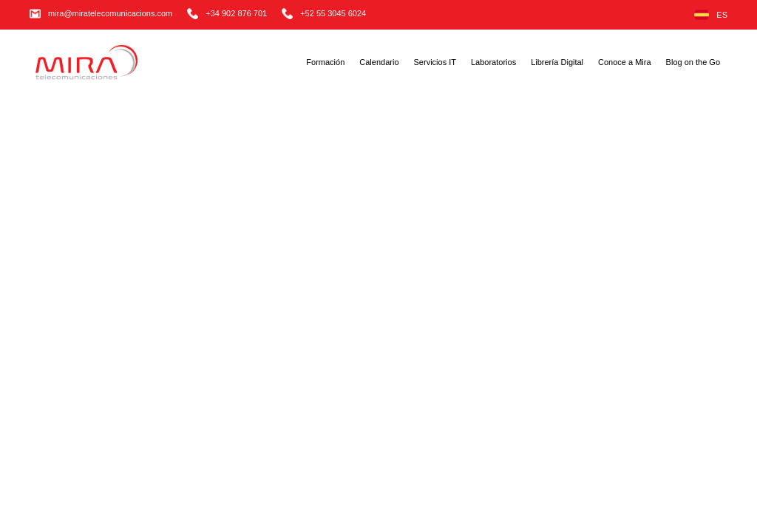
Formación (325, 62)
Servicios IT (435, 62)
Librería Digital (557, 62)
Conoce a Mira (625, 62)
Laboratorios (493, 62)
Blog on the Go (693, 62)
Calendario (379, 62)
